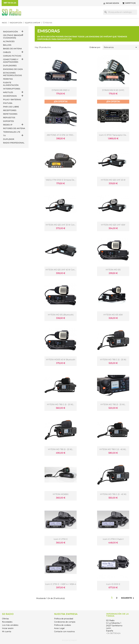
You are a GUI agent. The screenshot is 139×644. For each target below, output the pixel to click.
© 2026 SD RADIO (70, 640)
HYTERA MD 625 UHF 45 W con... (61, 270)
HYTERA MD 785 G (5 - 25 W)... (61, 405)
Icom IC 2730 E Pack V (113, 539)
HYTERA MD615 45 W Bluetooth (61, 360)
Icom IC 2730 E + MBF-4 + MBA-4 (61, 584)
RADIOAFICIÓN (10, 32)
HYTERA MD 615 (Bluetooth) (61, 315)
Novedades (7, 622)
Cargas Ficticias (12, 56)
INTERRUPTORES (12, 89)
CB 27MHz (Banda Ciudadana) (12, 37)
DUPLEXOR (9, 139)
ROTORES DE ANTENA (14, 128)
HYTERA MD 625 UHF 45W (113, 225)
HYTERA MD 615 (113, 270)
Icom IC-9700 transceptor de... (113, 135)
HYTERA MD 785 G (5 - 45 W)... (113, 449)
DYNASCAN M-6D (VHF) (113, 90)
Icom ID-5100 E (113, 584)
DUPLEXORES (10, 66)
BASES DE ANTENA (12, 49)
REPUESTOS (9, 118)
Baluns (7, 45)
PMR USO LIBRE (11, 107)
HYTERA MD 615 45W (113, 315)
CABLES (7, 52)
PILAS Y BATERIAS (12, 100)
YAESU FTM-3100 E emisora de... (61, 180)
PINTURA (8, 103)
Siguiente (128, 598)
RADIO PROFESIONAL (14, 143)
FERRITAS (8, 79)
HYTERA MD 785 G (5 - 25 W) (113, 360)
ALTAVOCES (9, 41)
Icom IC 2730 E (61, 539)
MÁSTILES (8, 92)
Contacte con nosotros (64, 632)
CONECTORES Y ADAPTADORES (11, 61)
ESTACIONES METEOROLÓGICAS (12, 74)
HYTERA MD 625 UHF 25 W (113, 180)
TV (4, 136)
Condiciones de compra (65, 622)
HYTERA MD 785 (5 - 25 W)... (113, 405)
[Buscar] (120, 12)
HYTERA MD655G (61, 494)
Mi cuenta (7, 632)
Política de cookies (62, 625)
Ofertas (5, 619)
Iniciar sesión (8, 628)
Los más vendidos (10, 625)
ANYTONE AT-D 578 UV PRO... (61, 135)
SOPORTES (8, 121)
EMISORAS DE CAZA (13, 69)
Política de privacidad (64, 619)
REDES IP (8, 125)
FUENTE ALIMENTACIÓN (11, 84)
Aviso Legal (59, 628)
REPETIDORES (10, 114)
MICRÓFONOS (10, 96)
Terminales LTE (12, 132)
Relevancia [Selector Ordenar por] (121, 47)
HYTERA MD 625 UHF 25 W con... (61, 225)
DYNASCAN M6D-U (61, 90)
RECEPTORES (10, 110)
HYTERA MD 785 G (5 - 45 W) (113, 494)
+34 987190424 (113, 633)
